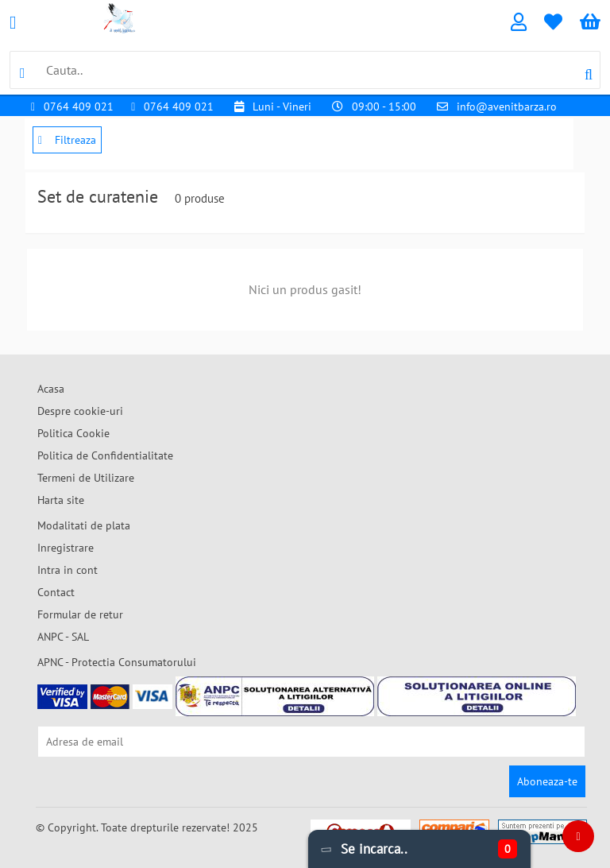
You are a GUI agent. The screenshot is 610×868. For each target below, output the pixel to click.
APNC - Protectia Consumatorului (117, 662)
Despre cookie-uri (80, 411)
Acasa (51, 389)
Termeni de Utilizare (86, 478)
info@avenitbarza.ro (507, 107)
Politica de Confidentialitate (105, 455)
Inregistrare (66, 548)
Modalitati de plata (84, 525)
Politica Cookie (73, 433)
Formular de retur (80, 614)
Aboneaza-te (547, 781)
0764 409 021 (79, 107)
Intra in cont (68, 570)
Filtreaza (67, 140)
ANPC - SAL (63, 637)
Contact (56, 592)
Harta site (61, 500)
